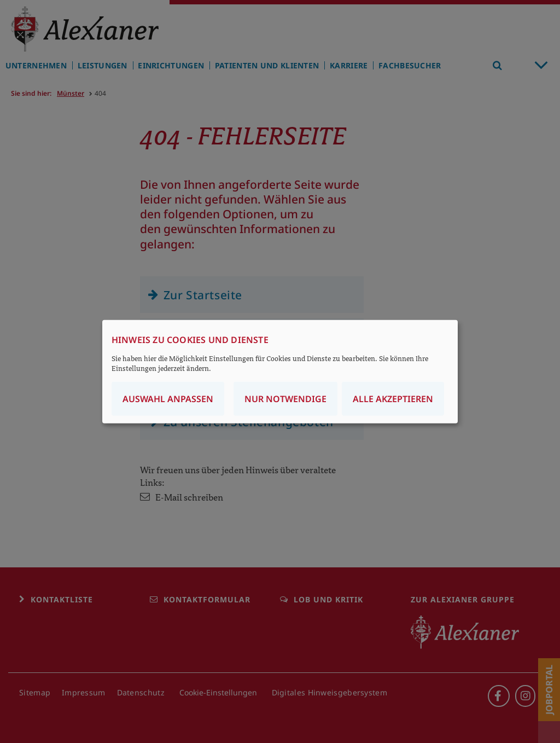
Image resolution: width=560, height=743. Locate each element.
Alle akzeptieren (393, 398)
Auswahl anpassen (168, 398)
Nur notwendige (285, 398)
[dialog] (280, 372)
